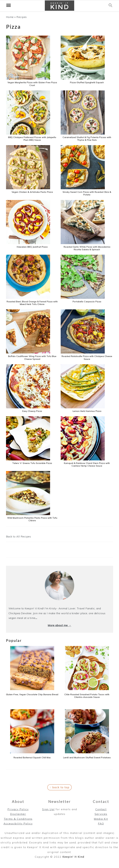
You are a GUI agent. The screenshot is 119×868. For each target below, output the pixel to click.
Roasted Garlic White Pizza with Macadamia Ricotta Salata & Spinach (87, 248)
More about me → (59, 625)
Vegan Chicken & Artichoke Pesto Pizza (32, 192)
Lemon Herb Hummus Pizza (87, 411)
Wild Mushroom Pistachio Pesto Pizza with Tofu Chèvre (32, 519)
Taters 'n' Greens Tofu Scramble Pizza (32, 463)
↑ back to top (59, 787)
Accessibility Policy (18, 824)
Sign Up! (48, 809)
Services (101, 814)
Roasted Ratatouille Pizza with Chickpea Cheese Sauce (87, 358)
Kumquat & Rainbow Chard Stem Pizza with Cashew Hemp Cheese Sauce (87, 465)
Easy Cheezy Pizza (32, 411)
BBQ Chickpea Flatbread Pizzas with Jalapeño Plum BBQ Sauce (32, 139)
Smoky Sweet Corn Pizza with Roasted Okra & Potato (87, 193)
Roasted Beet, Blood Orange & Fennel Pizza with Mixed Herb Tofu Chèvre (32, 303)
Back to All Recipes (19, 536)
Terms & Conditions (18, 819)
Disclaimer (18, 814)
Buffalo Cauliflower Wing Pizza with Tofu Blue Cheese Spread (32, 358)
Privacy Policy (18, 809)
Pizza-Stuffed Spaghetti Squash (87, 82)
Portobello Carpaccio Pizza (87, 302)
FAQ (101, 824)
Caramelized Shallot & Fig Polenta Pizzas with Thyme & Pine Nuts (87, 139)
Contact (101, 809)
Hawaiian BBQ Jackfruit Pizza (32, 247)
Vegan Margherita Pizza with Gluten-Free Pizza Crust (32, 84)
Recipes (22, 17)
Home (10, 17)
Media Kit (101, 819)
